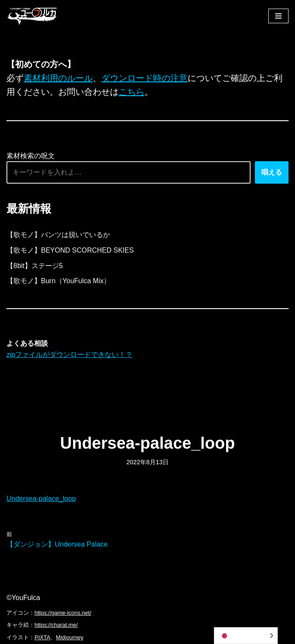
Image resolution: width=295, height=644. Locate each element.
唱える (272, 172)
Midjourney (70, 637)
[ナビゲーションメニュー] (278, 16)
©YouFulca (23, 598)
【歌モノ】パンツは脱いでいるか (58, 235)
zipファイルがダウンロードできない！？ (69, 355)
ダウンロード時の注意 (144, 78)
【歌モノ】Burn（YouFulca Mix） (58, 281)
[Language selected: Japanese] (246, 636)
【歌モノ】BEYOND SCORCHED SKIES (70, 250)
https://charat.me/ (56, 625)
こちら (132, 92)
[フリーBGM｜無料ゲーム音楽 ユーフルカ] (32, 16)
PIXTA (42, 637)
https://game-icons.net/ (63, 613)
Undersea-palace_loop (41, 499)
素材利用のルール (58, 78)
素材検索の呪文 (31, 156)
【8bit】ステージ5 (35, 266)
